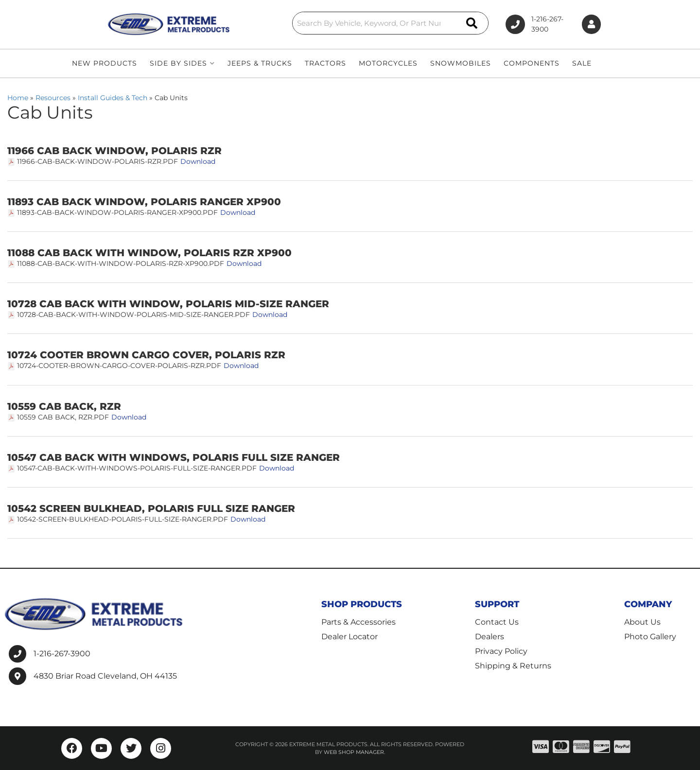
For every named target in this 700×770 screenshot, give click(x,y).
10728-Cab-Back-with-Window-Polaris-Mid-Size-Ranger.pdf (133, 315)
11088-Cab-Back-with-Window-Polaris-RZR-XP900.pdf (121, 263)
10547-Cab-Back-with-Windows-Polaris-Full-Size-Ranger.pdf (137, 468)
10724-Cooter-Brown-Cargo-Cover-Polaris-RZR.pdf (119, 366)
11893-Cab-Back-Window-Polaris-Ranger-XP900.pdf (117, 212)
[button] (356, 23)
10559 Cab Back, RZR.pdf (63, 417)
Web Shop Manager (354, 752)
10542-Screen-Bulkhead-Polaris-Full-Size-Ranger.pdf (122, 519)
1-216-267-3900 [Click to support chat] (528, 24)
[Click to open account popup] (590, 25)
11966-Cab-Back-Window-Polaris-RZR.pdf (97, 161)
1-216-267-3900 (62, 654)
